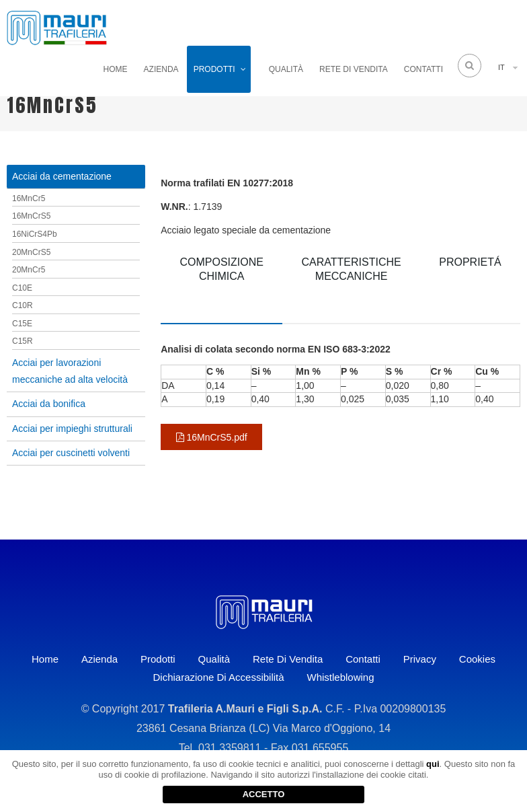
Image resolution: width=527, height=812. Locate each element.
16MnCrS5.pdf (212, 437)
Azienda (161, 69)
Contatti (423, 69)
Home (116, 69)
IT (501, 67)
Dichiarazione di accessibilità (218, 677)
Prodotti (214, 69)
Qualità (286, 69)
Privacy (420, 659)
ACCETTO (264, 794)
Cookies (477, 659)
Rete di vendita (354, 69)
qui (433, 764)
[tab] (221, 285)
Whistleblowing (340, 677)
